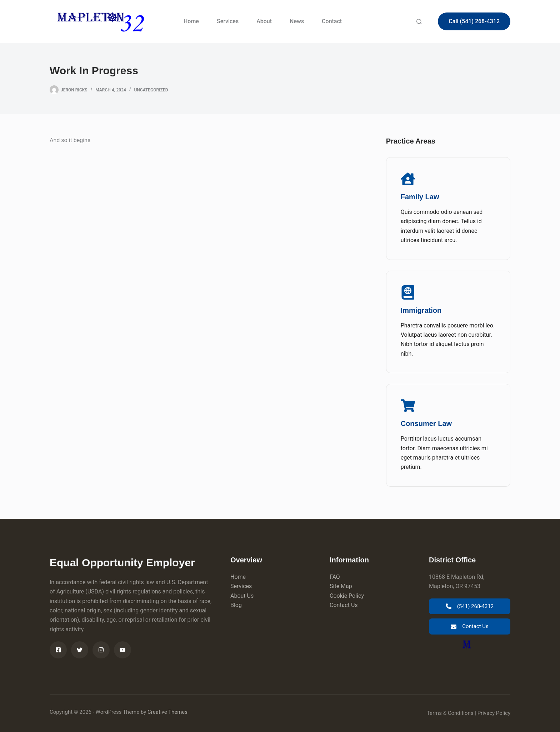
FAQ (335, 577)
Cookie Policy (347, 596)
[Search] (419, 22)
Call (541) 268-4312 (474, 21)
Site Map (341, 586)
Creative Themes (167, 712)
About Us (242, 596)
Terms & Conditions (450, 713)
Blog (236, 605)
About (264, 21)
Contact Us (344, 605)
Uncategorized (151, 90)
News (297, 21)
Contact (332, 21)
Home (191, 21)
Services (228, 21)
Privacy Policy (494, 713)
